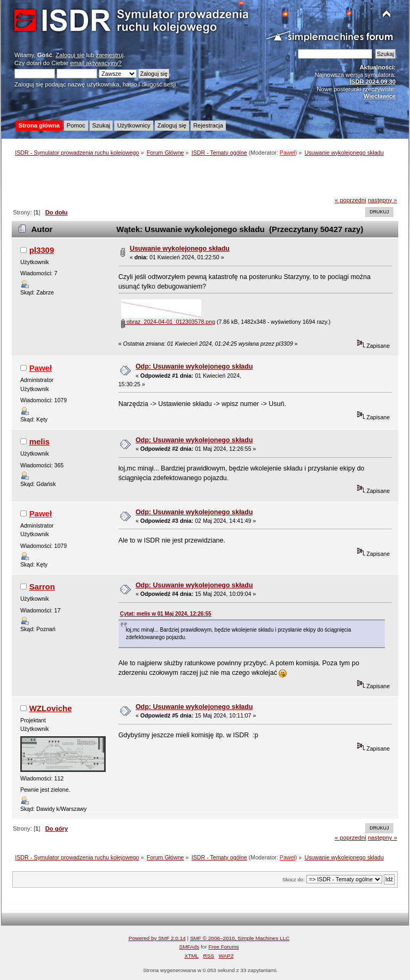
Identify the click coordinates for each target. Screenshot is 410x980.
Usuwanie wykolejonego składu (180, 249)
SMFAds (190, 947)
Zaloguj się (70, 55)
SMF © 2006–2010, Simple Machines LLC (240, 938)
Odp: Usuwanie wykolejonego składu (194, 366)
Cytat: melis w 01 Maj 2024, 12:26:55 (166, 614)
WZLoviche (51, 708)
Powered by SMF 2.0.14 (157, 938)
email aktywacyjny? (96, 63)
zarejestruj (110, 55)
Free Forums (223, 947)
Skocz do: (294, 879)
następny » (383, 200)
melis (40, 441)
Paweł (287, 153)
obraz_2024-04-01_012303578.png (168, 322)
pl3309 (42, 250)
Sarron (42, 587)
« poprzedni (350, 200)
